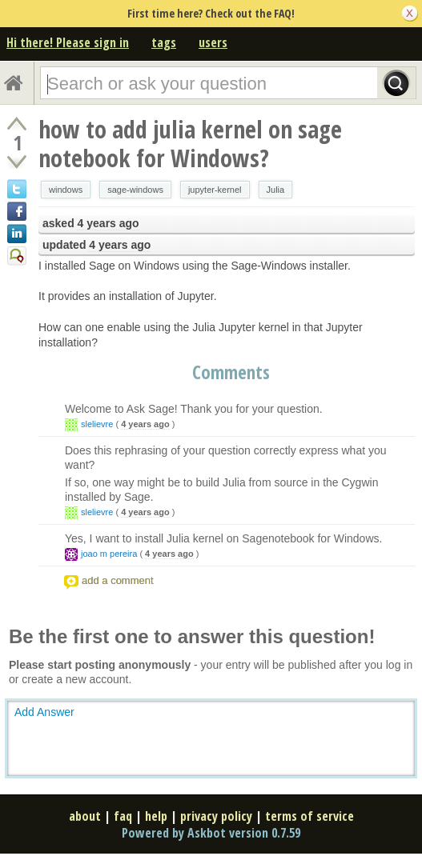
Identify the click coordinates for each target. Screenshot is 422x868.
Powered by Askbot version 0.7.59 (211, 833)
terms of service (309, 816)
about (85, 816)
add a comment (118, 580)
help (156, 816)
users (213, 42)
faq (123, 816)
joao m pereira (109, 554)
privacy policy (216, 816)
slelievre (97, 424)
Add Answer (44, 712)
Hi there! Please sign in (68, 42)
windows (66, 190)
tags (164, 42)
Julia (276, 190)
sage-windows (135, 190)
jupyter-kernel (215, 190)
